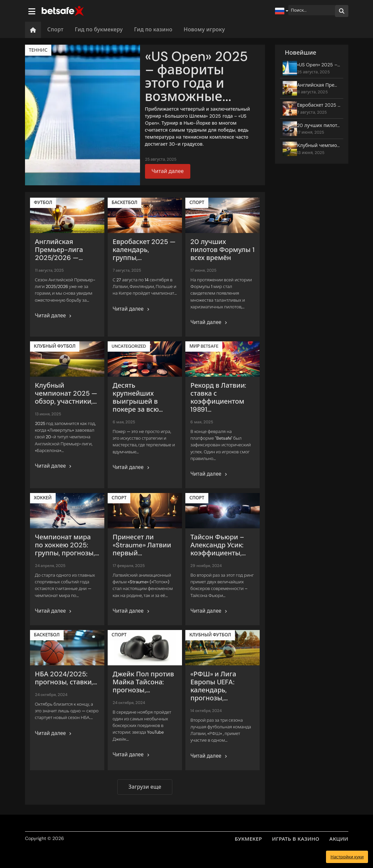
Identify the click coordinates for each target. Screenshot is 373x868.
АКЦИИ (339, 839)
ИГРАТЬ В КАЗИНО (296, 839)
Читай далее (168, 171)
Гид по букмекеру (99, 29)
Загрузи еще (145, 787)
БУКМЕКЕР (248, 839)
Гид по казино (153, 29)
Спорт (55, 29)
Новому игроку (204, 29)
